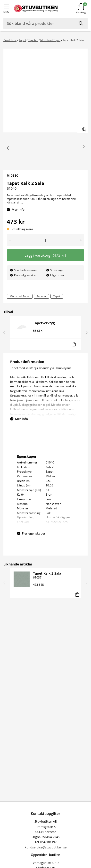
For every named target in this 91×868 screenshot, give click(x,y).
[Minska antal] (10, 240)
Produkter (10, 40)
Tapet (22, 40)
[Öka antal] (81, 240)
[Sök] (81, 23)
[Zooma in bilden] (83, 128)
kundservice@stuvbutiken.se (46, 847)
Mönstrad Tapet (50, 40)
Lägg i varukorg (45, 255)
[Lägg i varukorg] (74, 344)
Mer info (18, 210)
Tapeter (33, 40)
